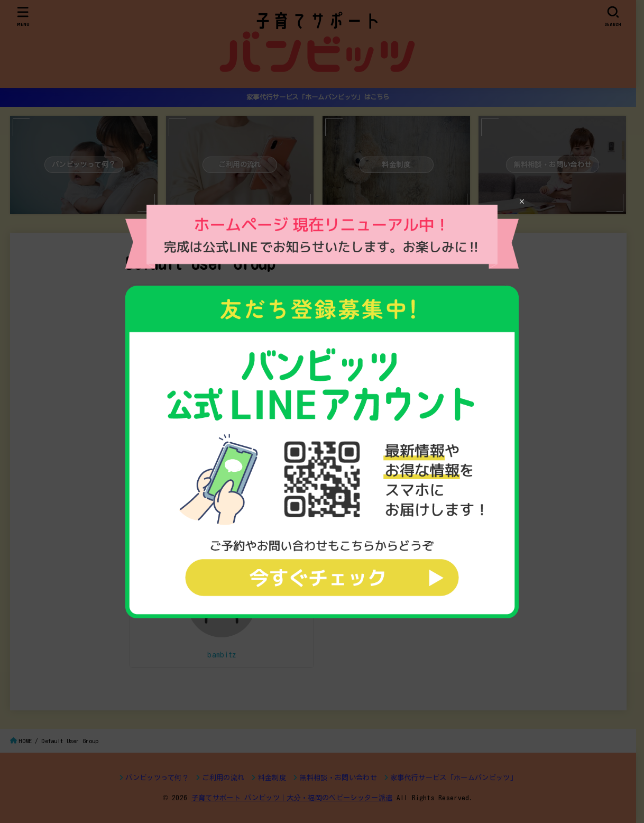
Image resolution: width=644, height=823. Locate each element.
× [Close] (522, 202)
